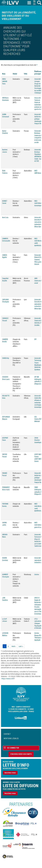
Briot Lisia (5, 217)
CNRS (36, 487)
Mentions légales (11, 738)
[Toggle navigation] (29, 3)
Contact (7, 734)
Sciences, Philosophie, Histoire (38, 262)
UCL (36, 417)
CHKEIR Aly (6, 358)
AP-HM (37, 377)
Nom (4, 74)
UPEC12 (37, 598)
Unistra (37, 574)
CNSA (36, 438)
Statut (15, 74)
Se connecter (13, 748)
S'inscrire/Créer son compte (21, 754)
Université (38, 150)
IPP (35, 339)
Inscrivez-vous (10, 773)
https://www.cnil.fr (8, 679)
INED (36, 171)
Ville (26, 74)
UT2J (36, 619)
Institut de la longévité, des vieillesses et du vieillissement (19, 16)
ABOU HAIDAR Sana (5, 81)
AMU (36, 278)
